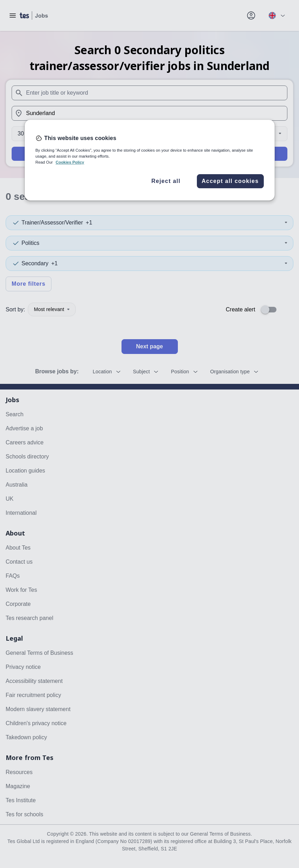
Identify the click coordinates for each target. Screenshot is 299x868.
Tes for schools (24, 814)
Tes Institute (21, 800)
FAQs (13, 576)
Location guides (25, 471)
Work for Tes (21, 590)
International (21, 513)
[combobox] (149, 93)
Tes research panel (29, 618)
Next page (149, 346)
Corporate (18, 604)
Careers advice (25, 442)
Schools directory (27, 457)
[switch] (271, 310)
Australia (17, 485)
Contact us (19, 562)
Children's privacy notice (36, 723)
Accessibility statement (34, 681)
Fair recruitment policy (33, 695)
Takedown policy (26, 737)
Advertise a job (24, 428)
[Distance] (149, 134)
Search (149, 154)
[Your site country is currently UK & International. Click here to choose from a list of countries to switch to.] (276, 15)
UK (10, 499)
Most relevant (52, 309)
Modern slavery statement (38, 709)
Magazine (18, 786)
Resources (19, 772)
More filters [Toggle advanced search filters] (29, 284)
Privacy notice (23, 667)
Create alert (241, 309)
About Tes (18, 548)
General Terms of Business (39, 653)
